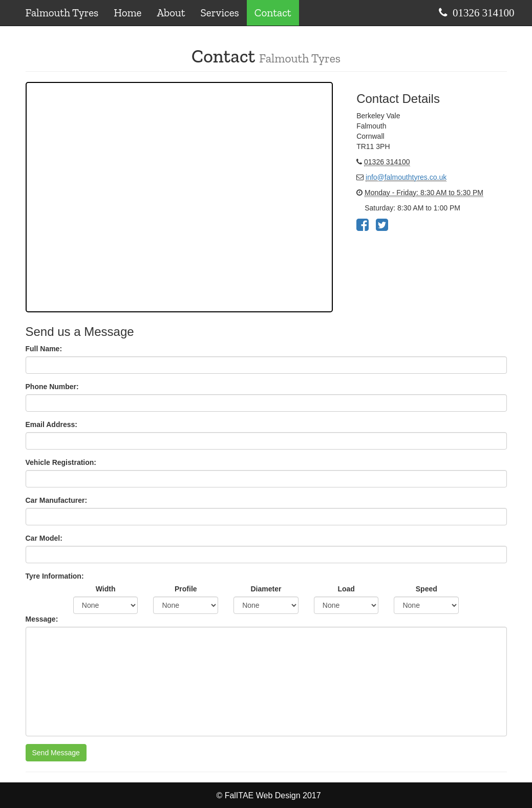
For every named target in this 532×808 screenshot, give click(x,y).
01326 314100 (484, 13)
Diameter (266, 589)
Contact (273, 13)
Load (346, 589)
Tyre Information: (55, 576)
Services (220, 13)
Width (106, 589)
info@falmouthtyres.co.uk (406, 177)
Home (127, 13)
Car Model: (44, 538)
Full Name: (44, 349)
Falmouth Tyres (62, 13)
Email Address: (51, 424)
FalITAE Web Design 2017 (273, 795)
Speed (427, 589)
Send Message (56, 753)
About (171, 13)
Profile (186, 589)
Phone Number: (52, 387)
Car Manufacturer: (57, 500)
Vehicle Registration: (61, 462)
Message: (42, 619)
